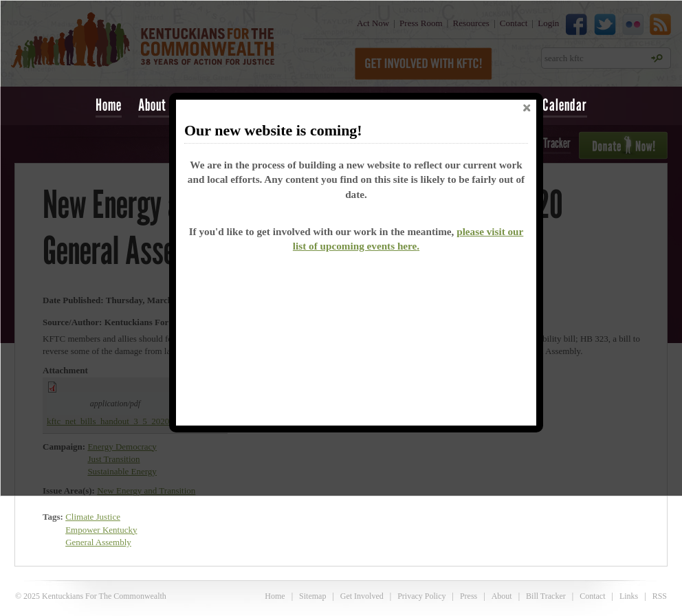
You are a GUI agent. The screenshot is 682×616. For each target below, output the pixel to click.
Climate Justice (93, 517)
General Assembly (98, 542)
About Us (160, 105)
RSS (660, 596)
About (502, 596)
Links (629, 596)
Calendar (565, 105)
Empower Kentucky (101, 530)
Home (109, 105)
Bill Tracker (546, 596)
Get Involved (362, 596)
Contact (592, 596)
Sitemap (312, 596)
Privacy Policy (421, 596)
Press (469, 596)
